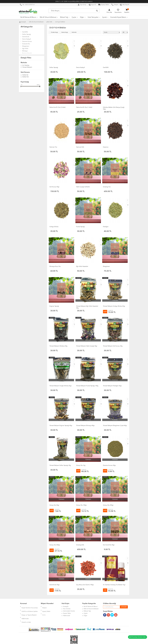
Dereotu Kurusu (27, 41)
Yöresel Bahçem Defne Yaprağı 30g (60, 465)
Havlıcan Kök (80, 147)
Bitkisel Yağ (64, 17)
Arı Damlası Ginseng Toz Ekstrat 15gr (114, 585)
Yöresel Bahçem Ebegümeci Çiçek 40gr (115, 426)
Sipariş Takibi (104, 5)
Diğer (82, 17)
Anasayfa (23, 22)
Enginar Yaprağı (27, 53)
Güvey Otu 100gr (81, 505)
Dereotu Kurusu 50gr (109, 465)
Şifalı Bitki (49, 22)
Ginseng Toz (107, 187)
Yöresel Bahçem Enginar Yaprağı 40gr (61, 426)
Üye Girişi (82, 5)
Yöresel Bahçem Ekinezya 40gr (85, 426)
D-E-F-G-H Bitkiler (60, 22)
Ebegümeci (26, 46)
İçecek (104, 17)
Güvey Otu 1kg (81, 465)
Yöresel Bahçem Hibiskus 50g (58, 346)
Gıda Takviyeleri (93, 17)
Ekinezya (25, 51)
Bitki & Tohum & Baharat (48, 17)
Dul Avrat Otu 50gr (109, 545)
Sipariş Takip (67, 613)
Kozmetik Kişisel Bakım (118, 17)
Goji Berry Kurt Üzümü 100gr (85, 585)
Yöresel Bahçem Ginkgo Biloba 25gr (114, 306)
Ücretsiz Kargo (54, 32)
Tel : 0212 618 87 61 (27, 5)
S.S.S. (44, 611)
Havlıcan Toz (53, 147)
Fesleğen (106, 227)
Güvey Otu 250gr (108, 505)
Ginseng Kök (80, 545)
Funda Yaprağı (80, 227)
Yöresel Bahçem (27, 67)
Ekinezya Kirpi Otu (55, 266)
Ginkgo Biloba (54, 227)
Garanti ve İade (26, 616)
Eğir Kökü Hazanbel (82, 266)
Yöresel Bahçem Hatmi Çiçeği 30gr (87, 346)
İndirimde (74, 32)
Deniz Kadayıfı (27, 39)
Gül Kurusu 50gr (54, 187)
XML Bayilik (124, 5)
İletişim (115, 5)
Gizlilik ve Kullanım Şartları (30, 609)
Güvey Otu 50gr (54, 505)
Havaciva (106, 147)
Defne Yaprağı (27, 34)
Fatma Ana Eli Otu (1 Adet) (84, 107)
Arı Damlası (26, 65)
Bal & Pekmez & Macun (28, 17)
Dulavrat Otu (26, 44)
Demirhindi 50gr (55, 585)
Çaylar (74, 17)
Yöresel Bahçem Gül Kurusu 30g (113, 346)
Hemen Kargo (65, 32)
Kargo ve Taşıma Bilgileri (29, 611)
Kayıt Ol (92, 5)
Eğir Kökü (25, 49)
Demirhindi (26, 37)
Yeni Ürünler (67, 609)
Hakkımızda (25, 613)
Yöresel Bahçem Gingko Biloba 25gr (61, 386)
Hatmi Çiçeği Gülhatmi (83, 187)
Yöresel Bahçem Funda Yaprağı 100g (87, 386)
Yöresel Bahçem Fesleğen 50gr (112, 386)
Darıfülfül (25, 32)
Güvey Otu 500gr (55, 545)
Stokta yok (25, 77)
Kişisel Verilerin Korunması (30, 607)
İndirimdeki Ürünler (69, 611)
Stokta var (25, 75)
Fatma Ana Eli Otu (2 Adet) (57, 107)
